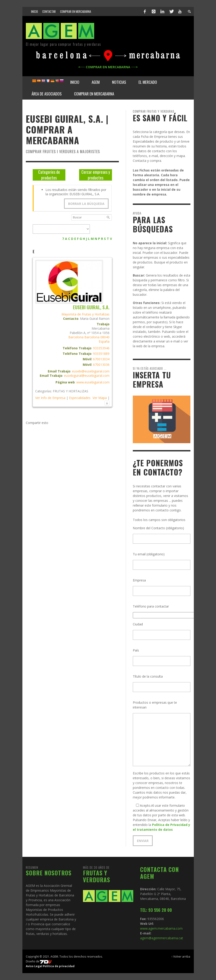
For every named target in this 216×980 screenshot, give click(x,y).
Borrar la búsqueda (86, 204)
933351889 (101, 354)
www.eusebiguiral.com (93, 382)
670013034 (101, 359)
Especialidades (80, 398)
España (104, 341)
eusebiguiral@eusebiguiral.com (87, 376)
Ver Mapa (100, 398)
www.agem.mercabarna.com (161, 928)
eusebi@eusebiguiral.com (91, 371)
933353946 (101, 348)
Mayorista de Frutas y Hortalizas (85, 314)
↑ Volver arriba (181, 956)
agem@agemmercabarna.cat (162, 938)
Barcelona (76, 337)
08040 (105, 337)
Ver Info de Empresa (50, 398)
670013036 (101, 365)
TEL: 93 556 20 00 (156, 910)
